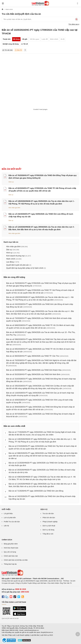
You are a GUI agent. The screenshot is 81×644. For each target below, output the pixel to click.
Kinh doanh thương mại (15, 256)
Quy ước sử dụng (10, 552)
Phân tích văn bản (49, 518)
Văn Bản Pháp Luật (8, 635)
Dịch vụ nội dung (48, 530)
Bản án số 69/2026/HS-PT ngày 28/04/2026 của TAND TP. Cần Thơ (33, 356)
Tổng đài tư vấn (48, 534)
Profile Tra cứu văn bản (12, 522)
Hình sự (11, 182)
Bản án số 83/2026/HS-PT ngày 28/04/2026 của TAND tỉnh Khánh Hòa (34, 370)
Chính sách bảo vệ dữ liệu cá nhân (16, 560)
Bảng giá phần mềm (11, 544)
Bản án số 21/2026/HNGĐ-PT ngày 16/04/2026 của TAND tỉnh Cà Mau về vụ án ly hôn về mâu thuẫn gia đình (43, 464)
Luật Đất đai (35, 635)
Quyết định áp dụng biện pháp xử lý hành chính (25, 268)
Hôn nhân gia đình (14, 208)
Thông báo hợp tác (10, 564)
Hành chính (11, 259)
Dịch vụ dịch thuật (49, 526)
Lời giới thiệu (8, 514)
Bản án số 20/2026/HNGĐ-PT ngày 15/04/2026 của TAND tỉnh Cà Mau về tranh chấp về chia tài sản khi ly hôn (42, 471)
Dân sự (11, 195)
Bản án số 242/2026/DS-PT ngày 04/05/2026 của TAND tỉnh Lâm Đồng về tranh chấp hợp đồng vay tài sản (42, 498)
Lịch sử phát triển (10, 518)
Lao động (10, 262)
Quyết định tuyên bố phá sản (18, 265)
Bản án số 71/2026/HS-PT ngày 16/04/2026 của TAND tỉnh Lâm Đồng (36, 491)
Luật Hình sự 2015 (47, 635)
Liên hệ (6, 526)
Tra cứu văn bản (48, 514)
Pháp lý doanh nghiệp (50, 522)
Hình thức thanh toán (11, 548)
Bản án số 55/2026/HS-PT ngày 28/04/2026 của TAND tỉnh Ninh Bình (33, 374)
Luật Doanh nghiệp (23, 635)
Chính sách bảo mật (11, 556)
